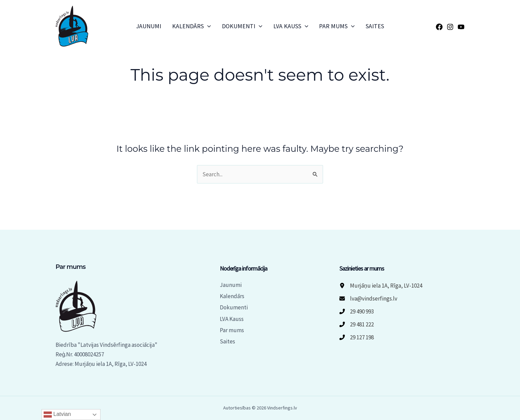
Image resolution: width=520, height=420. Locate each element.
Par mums (337, 26)
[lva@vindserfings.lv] (368, 298)
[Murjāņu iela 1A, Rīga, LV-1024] (381, 286)
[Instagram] (450, 27)
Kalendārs (192, 26)
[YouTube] (461, 27)
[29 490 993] (357, 311)
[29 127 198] (357, 337)
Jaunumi (149, 26)
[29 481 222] (357, 324)
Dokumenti (242, 26)
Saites (375, 26)
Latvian (57, 415)
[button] (207, 26)
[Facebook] (439, 27)
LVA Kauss (291, 26)
